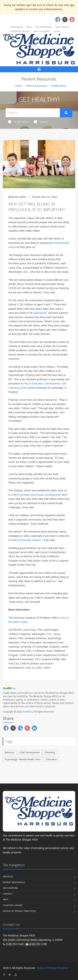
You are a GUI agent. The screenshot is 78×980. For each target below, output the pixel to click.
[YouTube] (16, 975)
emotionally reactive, (30, 540)
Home (18, 86)
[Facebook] (4, 975)
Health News (19, 122)
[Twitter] (10, 975)
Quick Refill (62, 27)
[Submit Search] (66, 113)
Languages (17, 27)
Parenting (50, 752)
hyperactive (40, 313)
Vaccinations (10, 888)
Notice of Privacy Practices (19, 911)
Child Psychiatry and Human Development (36, 495)
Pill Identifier (44, 27)
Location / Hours (20, 31)
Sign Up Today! (42, 31)
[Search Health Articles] (33, 113)
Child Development (29, 752)
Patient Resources (36, 86)
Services (8, 877)
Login (56, 31)
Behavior (9, 752)
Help (29, 27)
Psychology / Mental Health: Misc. (23, 759)
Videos (41, 122)
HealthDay (28, 712)
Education (51, 759)
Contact (8, 894)
